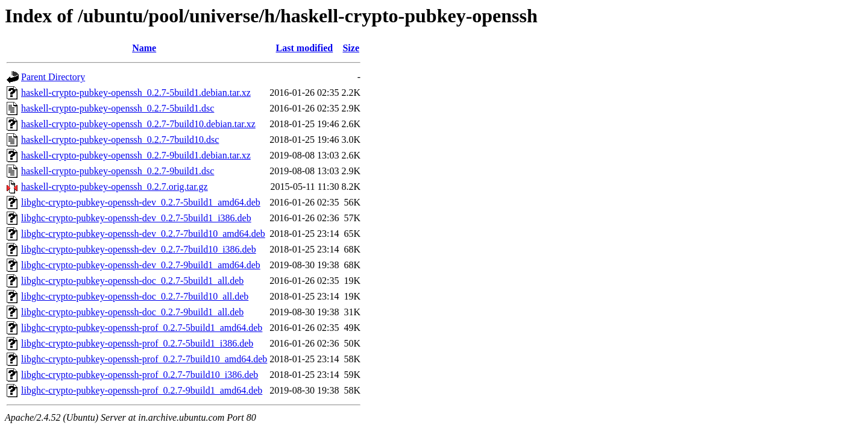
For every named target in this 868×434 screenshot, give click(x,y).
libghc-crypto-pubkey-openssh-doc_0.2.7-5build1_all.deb (132, 281)
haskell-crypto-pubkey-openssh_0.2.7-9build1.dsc (118, 171)
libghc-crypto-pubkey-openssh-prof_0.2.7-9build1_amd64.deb (142, 390)
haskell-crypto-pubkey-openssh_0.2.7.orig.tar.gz (115, 187)
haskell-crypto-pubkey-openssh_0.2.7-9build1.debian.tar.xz (136, 155)
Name (144, 48)
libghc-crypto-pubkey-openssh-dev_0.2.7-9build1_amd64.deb (141, 265)
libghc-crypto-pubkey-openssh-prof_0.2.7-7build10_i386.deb (140, 375)
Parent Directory (53, 77)
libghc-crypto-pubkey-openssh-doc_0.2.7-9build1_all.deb (132, 312)
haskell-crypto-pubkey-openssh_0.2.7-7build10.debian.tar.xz (138, 124)
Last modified (305, 48)
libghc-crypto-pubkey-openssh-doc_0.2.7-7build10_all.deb (135, 296)
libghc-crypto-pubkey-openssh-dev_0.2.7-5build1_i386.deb (136, 218)
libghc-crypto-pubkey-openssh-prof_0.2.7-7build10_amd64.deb (144, 359)
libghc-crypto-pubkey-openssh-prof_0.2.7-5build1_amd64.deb (142, 328)
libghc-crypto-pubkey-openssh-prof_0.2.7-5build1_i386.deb (137, 343)
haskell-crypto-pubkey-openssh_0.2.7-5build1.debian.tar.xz (136, 93)
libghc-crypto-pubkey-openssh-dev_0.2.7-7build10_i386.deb (139, 249)
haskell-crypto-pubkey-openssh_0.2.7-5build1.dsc (118, 108)
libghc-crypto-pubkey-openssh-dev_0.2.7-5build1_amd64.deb (141, 202)
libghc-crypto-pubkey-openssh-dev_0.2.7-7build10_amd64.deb (143, 234)
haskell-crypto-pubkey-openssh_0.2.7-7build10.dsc (120, 140)
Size (351, 48)
